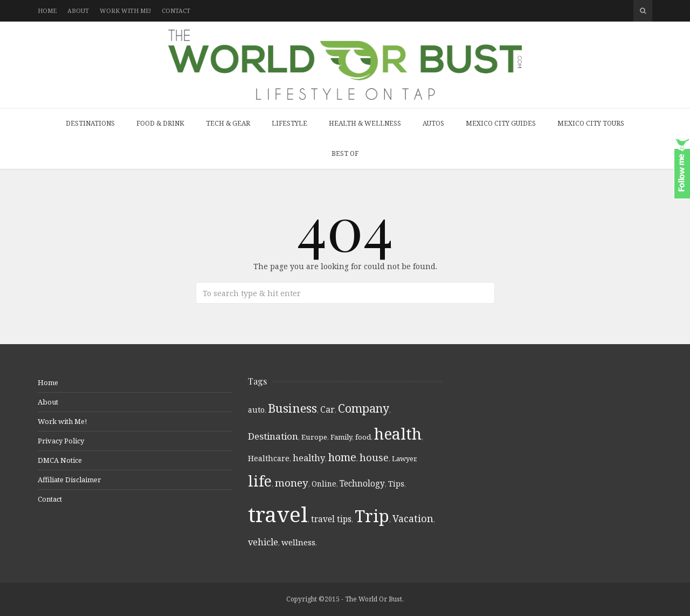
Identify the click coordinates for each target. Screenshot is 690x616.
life (260, 481)
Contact (176, 11)
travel (278, 514)
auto (256, 410)
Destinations (90, 123)
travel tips (331, 519)
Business (292, 408)
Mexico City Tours (591, 123)
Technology (362, 483)
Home (47, 11)
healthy (309, 458)
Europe (314, 437)
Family (341, 437)
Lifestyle (289, 123)
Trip (372, 516)
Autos (433, 123)
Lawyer (404, 458)
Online (324, 484)
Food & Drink (160, 123)
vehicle (263, 542)
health (398, 433)
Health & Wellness (365, 123)
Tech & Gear (228, 123)
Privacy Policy (61, 441)
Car (327, 409)
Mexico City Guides (501, 123)
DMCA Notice (60, 460)
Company (364, 408)
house (374, 457)
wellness (298, 542)
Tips (396, 484)
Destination (273, 436)
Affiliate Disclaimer (69, 480)
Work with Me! (125, 11)
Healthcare (269, 458)
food (363, 437)
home (342, 457)
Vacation (413, 518)
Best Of (345, 153)
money (292, 483)
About (78, 11)
